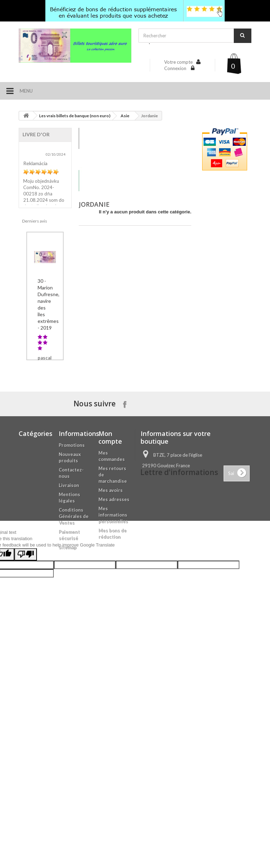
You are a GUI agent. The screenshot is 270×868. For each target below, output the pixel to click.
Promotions (72, 575)
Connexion (176, 68)
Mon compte (110, 567)
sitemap (68, 677)
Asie (125, 116)
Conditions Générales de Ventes (74, 646)
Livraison (69, 615)
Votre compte (178, 62)
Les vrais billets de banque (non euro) (75, 116)
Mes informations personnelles (113, 645)
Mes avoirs (111, 620)
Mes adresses (114, 629)
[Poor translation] (26, 755)
